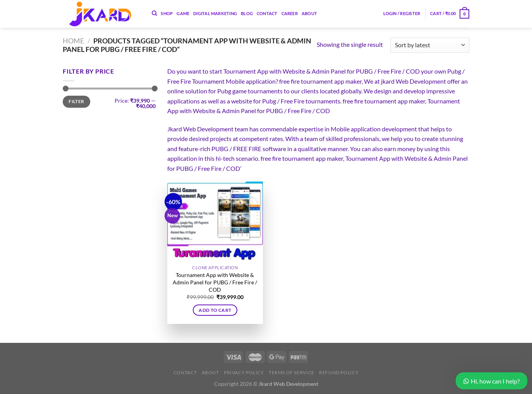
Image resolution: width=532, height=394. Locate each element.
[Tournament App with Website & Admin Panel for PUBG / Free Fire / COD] (215, 221)
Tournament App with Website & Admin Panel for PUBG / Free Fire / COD (215, 282)
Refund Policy (339, 372)
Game (183, 13)
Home (73, 41)
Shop (167, 13)
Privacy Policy (244, 372)
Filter (76, 101)
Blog (247, 13)
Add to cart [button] (215, 310)
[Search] (154, 13)
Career (290, 13)
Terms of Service (292, 372)
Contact (267, 13)
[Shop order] (430, 45)
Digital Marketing (215, 13)
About (309, 13)
